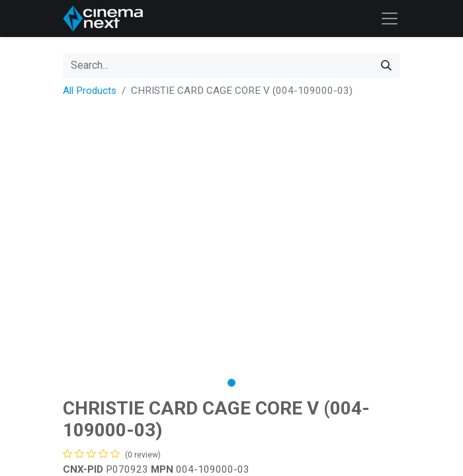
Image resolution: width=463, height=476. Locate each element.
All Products (90, 91)
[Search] (386, 65)
